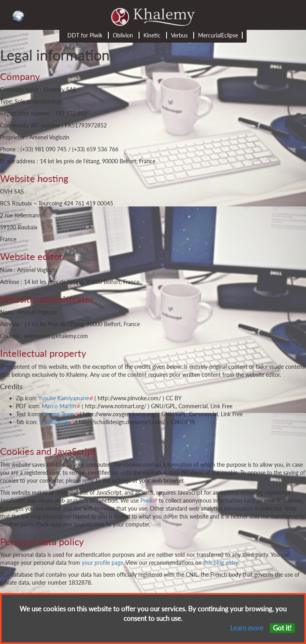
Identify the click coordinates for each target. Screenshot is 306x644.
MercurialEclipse (218, 35)
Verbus (179, 35)
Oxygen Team (58, 414)
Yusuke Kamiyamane (64, 398)
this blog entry (221, 563)
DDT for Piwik (85, 35)
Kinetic (152, 35)
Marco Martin (59, 406)
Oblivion (123, 35)
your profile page (102, 563)
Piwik (147, 500)
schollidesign (55, 422)
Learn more (247, 628)
